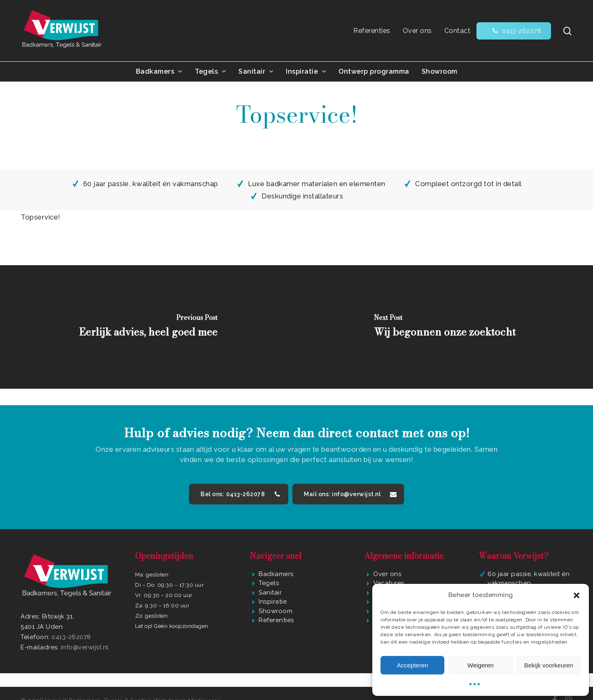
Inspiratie (273, 602)
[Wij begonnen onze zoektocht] (445, 327)
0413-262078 (71, 637)
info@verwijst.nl (85, 647)
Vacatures (389, 583)
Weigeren (481, 665)
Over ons (387, 574)
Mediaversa (204, 687)
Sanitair (270, 593)
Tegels (269, 583)
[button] (577, 595)
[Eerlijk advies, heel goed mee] (148, 327)
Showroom (275, 611)
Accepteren (413, 665)
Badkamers (276, 574)
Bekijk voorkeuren (549, 665)
